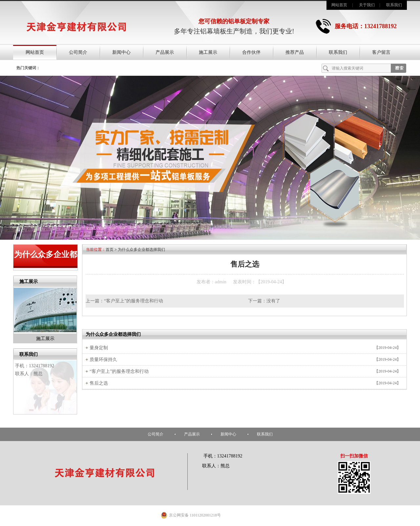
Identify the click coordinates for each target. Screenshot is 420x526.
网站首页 (339, 5)
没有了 (273, 301)
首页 (110, 250)
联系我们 (394, 5)
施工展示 (208, 52)
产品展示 (165, 52)
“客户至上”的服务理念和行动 (134, 301)
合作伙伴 (251, 52)
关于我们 (367, 5)
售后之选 (99, 383)
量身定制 (99, 348)
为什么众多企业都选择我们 (141, 250)
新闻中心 (121, 52)
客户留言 (381, 52)
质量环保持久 (103, 360)
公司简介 (78, 52)
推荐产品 (295, 52)
